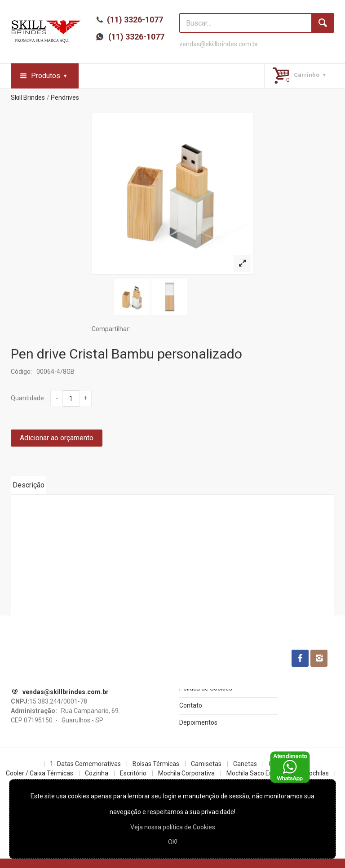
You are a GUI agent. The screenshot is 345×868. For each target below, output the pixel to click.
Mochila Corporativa (186, 773)
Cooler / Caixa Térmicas (40, 773)
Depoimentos (198, 722)
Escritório (133, 773)
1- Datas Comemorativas (85, 764)
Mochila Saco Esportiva (259, 773)
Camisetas (206, 764)
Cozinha (97, 773)
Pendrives (65, 97)
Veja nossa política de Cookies (173, 827)
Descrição (29, 485)
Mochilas (316, 773)
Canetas (245, 764)
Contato (191, 705)
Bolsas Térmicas (156, 764)
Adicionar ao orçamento (57, 438)
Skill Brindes (28, 97)
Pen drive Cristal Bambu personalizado (126, 354)
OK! (173, 842)
